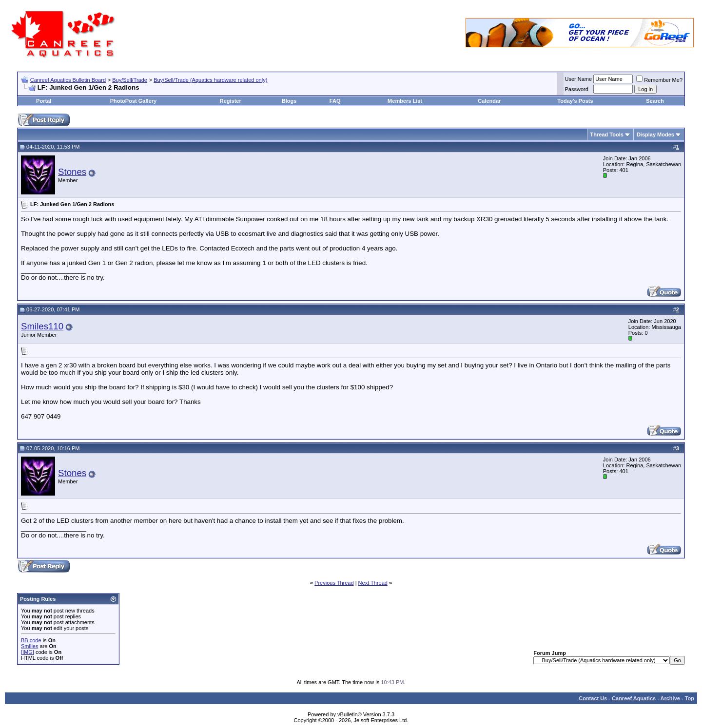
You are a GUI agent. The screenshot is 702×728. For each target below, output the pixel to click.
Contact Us (593, 698)
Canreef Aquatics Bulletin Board (68, 80)
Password (577, 89)
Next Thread (373, 583)
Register (231, 101)
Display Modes (655, 134)
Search (655, 101)
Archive (670, 698)
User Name (579, 79)
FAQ (335, 101)
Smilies (29, 646)
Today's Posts (575, 101)
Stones (72, 172)
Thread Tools (607, 134)
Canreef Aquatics (634, 698)
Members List (405, 101)
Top (690, 698)
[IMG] (28, 652)
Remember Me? (659, 80)
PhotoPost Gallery (133, 101)
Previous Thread (334, 583)
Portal (44, 101)
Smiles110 (42, 326)
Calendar (489, 101)
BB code (31, 640)
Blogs (289, 101)
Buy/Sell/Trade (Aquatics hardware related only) (210, 80)
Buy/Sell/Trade (130, 80)
